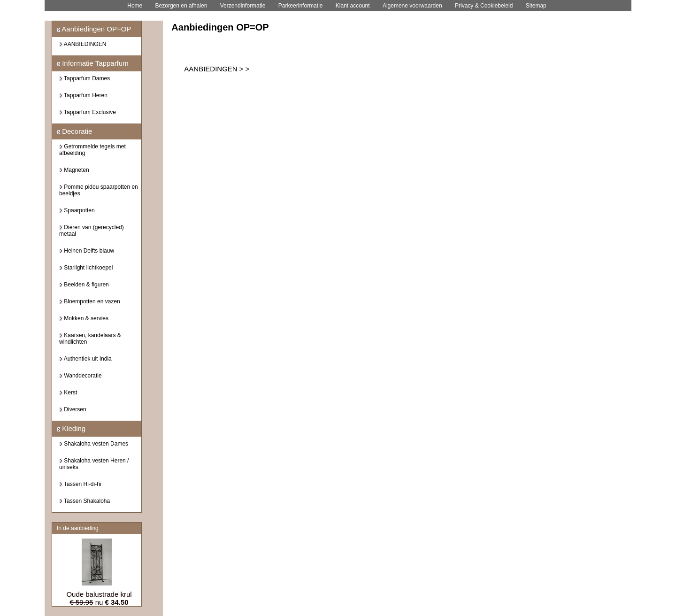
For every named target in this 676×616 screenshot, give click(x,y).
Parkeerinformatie (301, 6)
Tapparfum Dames (84, 78)
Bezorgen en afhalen (181, 6)
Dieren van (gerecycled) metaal (92, 231)
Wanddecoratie (81, 376)
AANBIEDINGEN (83, 44)
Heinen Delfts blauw (87, 251)
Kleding (71, 428)
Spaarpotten (77, 210)
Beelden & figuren (84, 285)
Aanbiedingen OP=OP (94, 29)
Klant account (353, 6)
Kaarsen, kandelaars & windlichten (90, 339)
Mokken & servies (84, 318)
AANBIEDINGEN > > (217, 69)
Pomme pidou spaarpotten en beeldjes (99, 190)
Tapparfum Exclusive (88, 112)
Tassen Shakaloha (84, 501)
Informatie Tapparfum (93, 63)
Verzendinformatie (243, 6)
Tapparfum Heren (83, 95)
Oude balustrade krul (99, 594)
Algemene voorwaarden (412, 6)
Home (135, 6)
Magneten (74, 170)
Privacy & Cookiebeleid (484, 6)
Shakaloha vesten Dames (94, 444)
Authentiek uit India (85, 359)
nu (99, 602)
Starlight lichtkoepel (86, 268)
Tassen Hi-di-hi (80, 484)
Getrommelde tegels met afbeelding (92, 150)
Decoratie (74, 131)
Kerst (68, 393)
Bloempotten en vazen (90, 301)
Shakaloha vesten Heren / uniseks (94, 464)
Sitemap (536, 6)
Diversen (73, 409)
